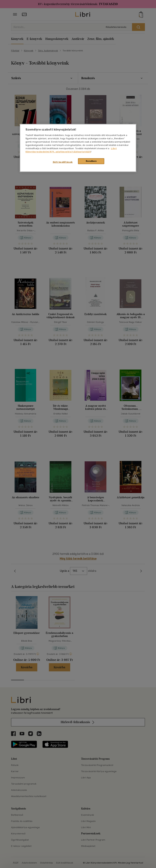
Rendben (91, 161)
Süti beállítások (63, 162)
